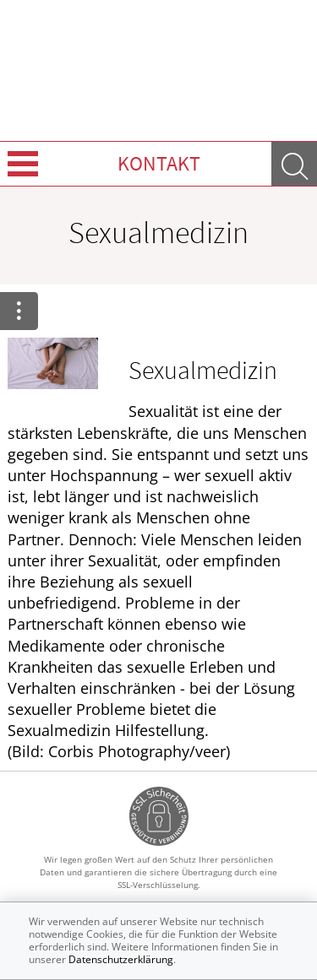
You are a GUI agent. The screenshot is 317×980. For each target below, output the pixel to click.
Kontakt (159, 163)
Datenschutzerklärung (121, 959)
